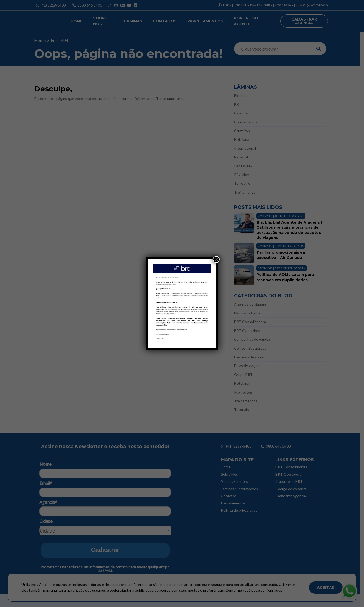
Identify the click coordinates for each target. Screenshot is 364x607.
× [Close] (216, 259)
